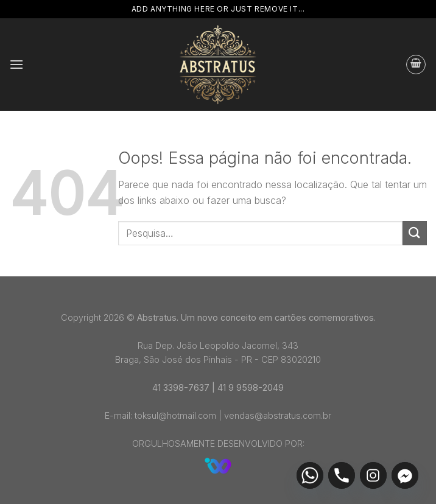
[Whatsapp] (310, 475)
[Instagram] (373, 475)
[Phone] (342, 475)
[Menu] (16, 64)
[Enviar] (415, 233)
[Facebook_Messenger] (405, 475)
